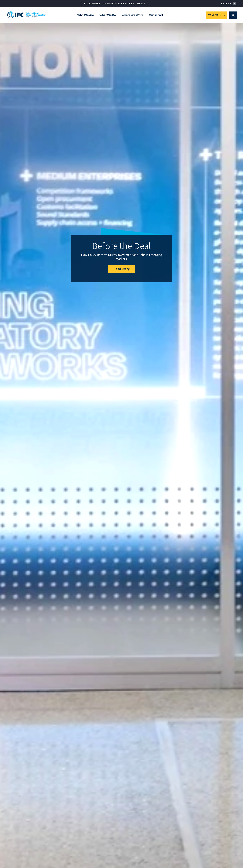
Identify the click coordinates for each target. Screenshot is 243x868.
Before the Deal (122, 246)
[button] (233, 15)
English (226, 4)
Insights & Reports (119, 4)
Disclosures (91, 4)
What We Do (108, 15)
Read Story (122, 269)
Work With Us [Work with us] (216, 15)
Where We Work (132, 15)
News (141, 4)
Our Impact (156, 15)
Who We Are (85, 15)
